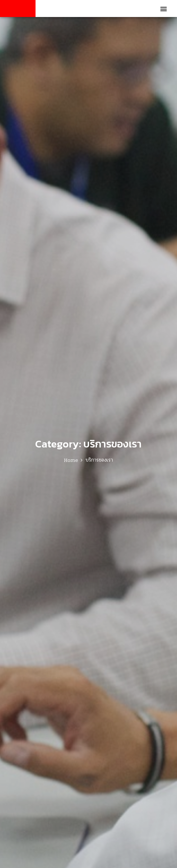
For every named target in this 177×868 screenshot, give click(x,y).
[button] (164, 9)
